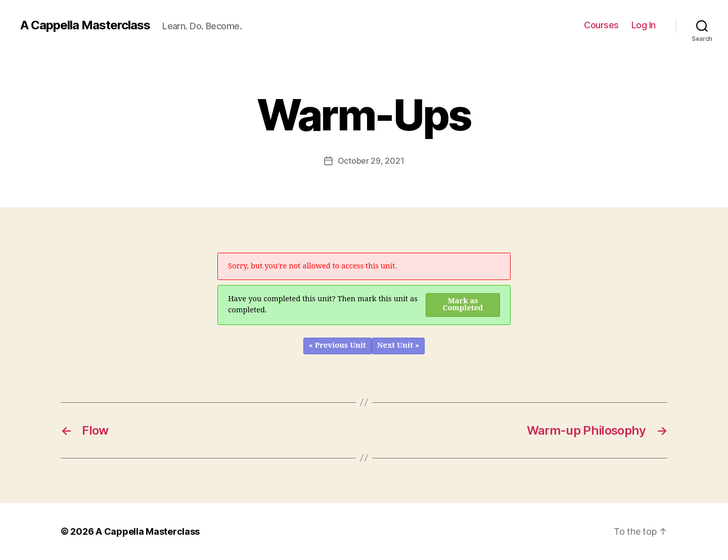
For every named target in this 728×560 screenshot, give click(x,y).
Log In (644, 25)
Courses (601, 25)
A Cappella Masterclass (85, 25)
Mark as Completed (463, 305)
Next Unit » (398, 345)
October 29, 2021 (371, 161)
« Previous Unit (337, 345)
